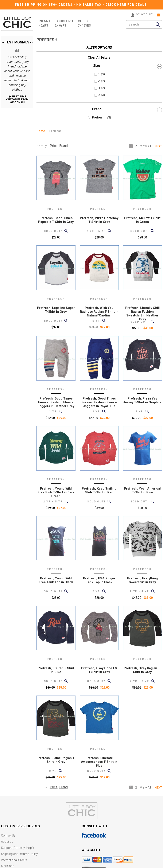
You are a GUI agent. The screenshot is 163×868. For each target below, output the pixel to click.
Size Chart (8, 781)
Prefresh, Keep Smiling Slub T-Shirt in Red (99, 406)
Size (17, 54)
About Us (7, 758)
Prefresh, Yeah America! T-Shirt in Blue (142, 406)
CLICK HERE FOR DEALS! (127, 5)
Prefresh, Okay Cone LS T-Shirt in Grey (99, 586)
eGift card (7, 799)
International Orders (14, 775)
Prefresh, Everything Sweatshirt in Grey (142, 496)
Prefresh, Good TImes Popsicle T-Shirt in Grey (56, 136)
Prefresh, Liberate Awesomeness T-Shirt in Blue (99, 678)
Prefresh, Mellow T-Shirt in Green (142, 136)
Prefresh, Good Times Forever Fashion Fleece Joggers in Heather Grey (56, 318)
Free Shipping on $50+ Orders (44, 5)
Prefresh (15, 105)
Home (41, 47)
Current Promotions (14, 787)
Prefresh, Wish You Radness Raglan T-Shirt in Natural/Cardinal (99, 228)
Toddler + (65, 23)
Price (54, 62)
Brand (17, 97)
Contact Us (8, 752)
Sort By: (42, 62)
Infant (45, 23)
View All (145, 62)
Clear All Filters (12, 45)
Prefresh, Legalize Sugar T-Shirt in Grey (56, 226)
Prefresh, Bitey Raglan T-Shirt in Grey (142, 586)
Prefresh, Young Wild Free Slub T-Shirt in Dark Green (56, 408)
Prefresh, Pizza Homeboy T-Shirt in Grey (99, 136)
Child (85, 23)
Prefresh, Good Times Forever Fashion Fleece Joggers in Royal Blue (99, 318)
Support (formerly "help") (18, 764)
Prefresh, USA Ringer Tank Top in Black (99, 496)
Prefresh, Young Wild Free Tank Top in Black (56, 496)
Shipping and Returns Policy (20, 769)
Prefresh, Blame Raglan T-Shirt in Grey (56, 676)
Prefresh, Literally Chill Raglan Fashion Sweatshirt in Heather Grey (142, 230)
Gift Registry (9, 793)
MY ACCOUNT (143, 14)
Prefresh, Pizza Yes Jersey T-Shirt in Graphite (142, 316)
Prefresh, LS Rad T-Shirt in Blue (56, 586)
